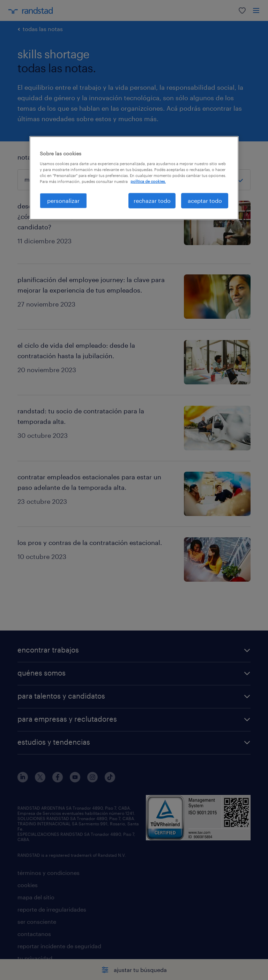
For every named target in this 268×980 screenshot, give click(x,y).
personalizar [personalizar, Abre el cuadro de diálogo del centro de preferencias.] (63, 201)
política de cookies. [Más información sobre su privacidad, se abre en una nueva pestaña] (148, 181)
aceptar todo (205, 201)
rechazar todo (152, 201)
